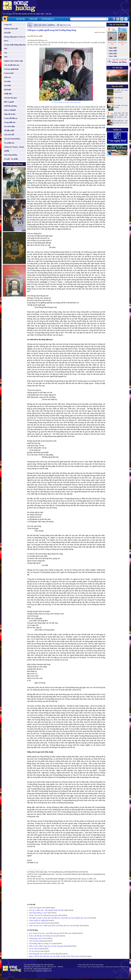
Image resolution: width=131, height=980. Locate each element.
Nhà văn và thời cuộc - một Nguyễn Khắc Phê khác (47, 910)
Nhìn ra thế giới (10, 110)
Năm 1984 (113, 51)
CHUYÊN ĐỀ (9, 135)
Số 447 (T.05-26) (112, 43)
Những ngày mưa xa (36, 938)
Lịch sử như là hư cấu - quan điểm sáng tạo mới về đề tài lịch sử (51, 933)
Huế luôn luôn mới (11, 29)
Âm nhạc (7, 81)
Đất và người (9, 102)
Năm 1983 (113, 48)
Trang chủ (8, 25)
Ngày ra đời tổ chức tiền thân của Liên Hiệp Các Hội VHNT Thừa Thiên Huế (56, 956)
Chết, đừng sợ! (119, 98)
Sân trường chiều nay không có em (41, 943)
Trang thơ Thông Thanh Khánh (39, 923)
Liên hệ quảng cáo (48, 19)
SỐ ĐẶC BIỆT (9, 131)
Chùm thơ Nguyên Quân (37, 908)
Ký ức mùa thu (34, 949)
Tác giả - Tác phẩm (11, 159)
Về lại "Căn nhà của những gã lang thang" (43, 915)
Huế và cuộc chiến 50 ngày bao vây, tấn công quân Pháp (48, 946)
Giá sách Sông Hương (12, 139)
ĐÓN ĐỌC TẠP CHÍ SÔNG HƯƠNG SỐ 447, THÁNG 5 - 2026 (121, 115)
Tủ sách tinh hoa (35, 951)
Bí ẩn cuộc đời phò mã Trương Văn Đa (42, 936)
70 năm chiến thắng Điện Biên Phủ (15, 47)
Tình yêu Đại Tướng (36, 941)
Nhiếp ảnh (8, 94)
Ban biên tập (21, 19)
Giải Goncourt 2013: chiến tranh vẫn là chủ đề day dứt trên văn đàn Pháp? (54, 926)
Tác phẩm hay (9, 143)
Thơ (6, 57)
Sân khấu (7, 85)
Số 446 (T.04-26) (122, 43)
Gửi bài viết (33, 19)
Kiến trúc (8, 77)
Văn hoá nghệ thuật (11, 69)
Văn (6, 53)
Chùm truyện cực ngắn (37, 920)
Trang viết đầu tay (11, 118)
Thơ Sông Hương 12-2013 (38, 913)
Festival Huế (9, 73)
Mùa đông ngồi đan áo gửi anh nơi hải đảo (44, 954)
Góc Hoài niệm (9, 126)
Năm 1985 (113, 54)
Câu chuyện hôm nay (12, 65)
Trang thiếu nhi (10, 122)
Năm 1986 (113, 56)
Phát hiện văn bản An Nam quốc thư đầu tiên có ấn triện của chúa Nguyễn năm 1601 (58, 918)
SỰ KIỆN (7, 33)
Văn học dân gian (10, 98)
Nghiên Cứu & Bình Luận (13, 61)
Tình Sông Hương (11, 155)
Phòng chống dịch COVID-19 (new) (15, 39)
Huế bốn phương (10, 106)
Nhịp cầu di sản (10, 114)
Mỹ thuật (7, 90)
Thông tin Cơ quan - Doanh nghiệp (14, 149)
